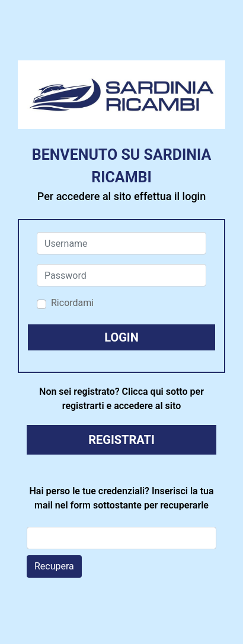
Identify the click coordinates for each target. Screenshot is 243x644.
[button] (121, 337)
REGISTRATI (121, 440)
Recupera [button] (54, 566)
